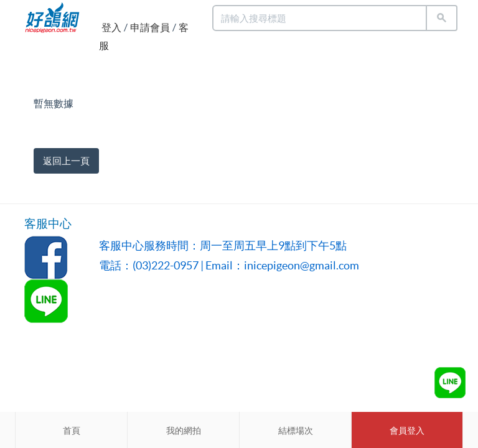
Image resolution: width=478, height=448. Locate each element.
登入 (111, 27)
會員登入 (407, 431)
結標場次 (296, 431)
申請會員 (150, 27)
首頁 (72, 431)
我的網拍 (184, 431)
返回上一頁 (66, 161)
